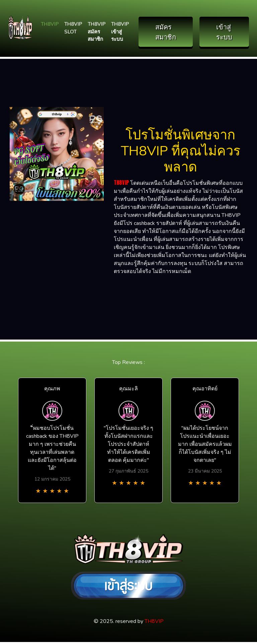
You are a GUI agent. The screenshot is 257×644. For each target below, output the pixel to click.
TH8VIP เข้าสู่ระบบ (120, 32)
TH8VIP (50, 24)
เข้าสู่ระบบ (224, 32)
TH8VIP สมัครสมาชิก (97, 32)
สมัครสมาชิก (166, 32)
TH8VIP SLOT (73, 28)
